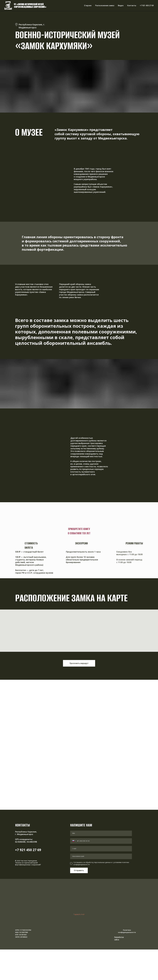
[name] (101, 833)
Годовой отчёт (79, 914)
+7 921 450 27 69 (147, 5)
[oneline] (101, 856)
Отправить (79, 870)
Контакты (132, 5)
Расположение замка (105, 5)
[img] (120, 942)
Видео (121, 5)
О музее (88, 5)
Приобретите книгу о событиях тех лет (79, 531)
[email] (101, 849)
